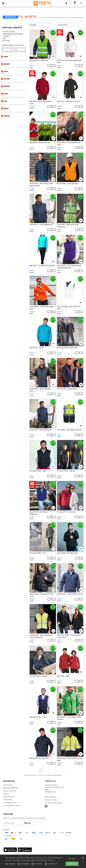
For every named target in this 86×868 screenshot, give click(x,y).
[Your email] (13, 823)
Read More (51, 860)
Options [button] (7, 86)
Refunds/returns (9, 797)
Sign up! (27, 823)
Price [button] (6, 71)
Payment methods (10, 791)
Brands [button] (7, 79)
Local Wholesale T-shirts (12, 805)
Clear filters (14, 50)
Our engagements (10, 803)
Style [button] (6, 57)
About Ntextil (8, 785)
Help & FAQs (8, 800)
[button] (66, 3)
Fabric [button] (6, 108)
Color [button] (6, 94)
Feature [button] (7, 116)
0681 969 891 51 (51, 797)
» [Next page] (73, 770)
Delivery (6, 794)
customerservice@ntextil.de (54, 787)
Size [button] (5, 101)
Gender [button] (7, 64)
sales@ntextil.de (50, 792)
